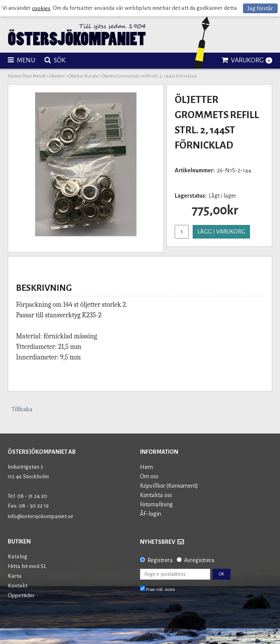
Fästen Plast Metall (27, 76)
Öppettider (21, 595)
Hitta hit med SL (27, 566)
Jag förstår (260, 8)
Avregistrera (199, 560)
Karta (15, 576)
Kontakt (18, 586)
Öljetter (57, 76)
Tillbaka (22, 409)
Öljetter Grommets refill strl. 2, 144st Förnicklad (149, 76)
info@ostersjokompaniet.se (41, 516)
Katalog (18, 556)
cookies (41, 8)
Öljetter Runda (83, 76)
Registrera (160, 560)
